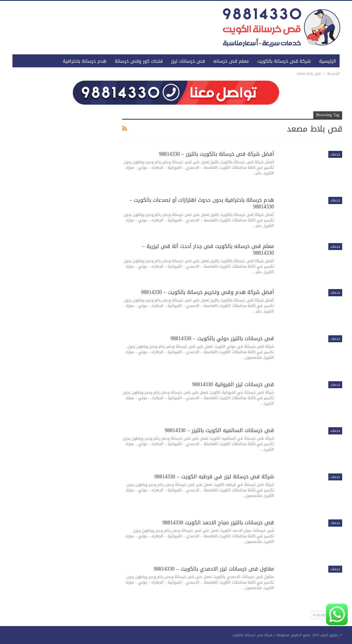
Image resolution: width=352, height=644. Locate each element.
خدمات (335, 154)
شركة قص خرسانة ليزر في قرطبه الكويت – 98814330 (214, 477)
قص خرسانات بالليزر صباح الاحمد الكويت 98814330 (218, 523)
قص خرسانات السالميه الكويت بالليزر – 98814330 (219, 430)
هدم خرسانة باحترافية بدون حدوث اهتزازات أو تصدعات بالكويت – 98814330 (202, 203)
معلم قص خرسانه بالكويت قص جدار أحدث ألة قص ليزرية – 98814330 (208, 250)
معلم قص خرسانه (231, 61)
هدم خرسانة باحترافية (85, 61)
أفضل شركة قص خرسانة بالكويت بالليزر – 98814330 (216, 154)
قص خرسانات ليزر (188, 61)
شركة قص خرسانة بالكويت (284, 61)
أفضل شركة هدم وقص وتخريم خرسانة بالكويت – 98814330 (208, 292)
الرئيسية (328, 61)
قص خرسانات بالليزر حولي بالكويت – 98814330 (222, 338)
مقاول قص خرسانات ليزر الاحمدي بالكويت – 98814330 (214, 569)
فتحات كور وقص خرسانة (139, 61)
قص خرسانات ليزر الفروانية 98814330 (233, 384)
